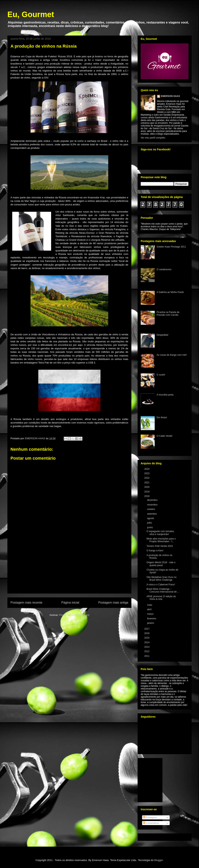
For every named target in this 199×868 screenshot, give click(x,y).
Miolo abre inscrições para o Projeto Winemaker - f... (161, 540)
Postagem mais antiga (113, 603)
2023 (147, 473)
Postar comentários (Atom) (74, 615)
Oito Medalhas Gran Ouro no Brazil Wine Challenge (161, 579)
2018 (147, 496)
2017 (147, 629)
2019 (147, 492)
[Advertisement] (69, 571)
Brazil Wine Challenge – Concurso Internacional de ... (163, 590)
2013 (147, 647)
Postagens (150, 817)
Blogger (159, 860)
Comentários (151, 823)
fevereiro (152, 619)
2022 (147, 478)
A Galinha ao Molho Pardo (170, 292)
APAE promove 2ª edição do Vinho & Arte (161, 598)
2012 (147, 651)
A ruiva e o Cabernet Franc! (161, 585)
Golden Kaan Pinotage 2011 (171, 247)
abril (150, 609)
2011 (147, 656)
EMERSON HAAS (170, 96)
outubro (151, 509)
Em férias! (162, 417)
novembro (153, 505)
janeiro (151, 623)
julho (150, 523)
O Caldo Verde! (165, 436)
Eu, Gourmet (31, 14)
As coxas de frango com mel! (172, 355)
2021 (147, 483)
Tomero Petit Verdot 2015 (160, 546)
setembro (152, 514)
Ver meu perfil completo (153, 138)
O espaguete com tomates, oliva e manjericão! (161, 533)
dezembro (153, 500)
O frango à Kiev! (155, 551)
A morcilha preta (165, 395)
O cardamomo (164, 269)
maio (150, 605)
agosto (151, 518)
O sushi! (161, 375)
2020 (147, 487)
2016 (147, 633)
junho (150, 527)
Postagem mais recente (26, 603)
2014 (147, 642)
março (151, 614)
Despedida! (163, 335)
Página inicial (70, 603)
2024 (147, 469)
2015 (147, 638)
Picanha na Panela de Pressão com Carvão (168, 314)
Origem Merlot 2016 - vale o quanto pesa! (161, 564)
